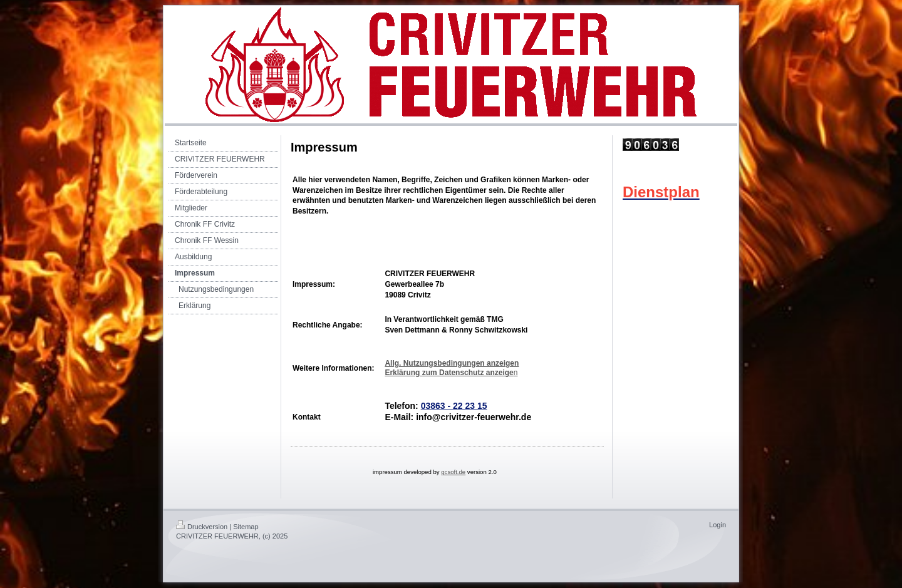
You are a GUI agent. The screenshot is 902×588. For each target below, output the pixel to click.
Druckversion (202, 527)
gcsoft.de (453, 472)
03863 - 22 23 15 (454, 406)
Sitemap (246, 527)
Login (718, 525)
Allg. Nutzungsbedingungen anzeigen (452, 363)
